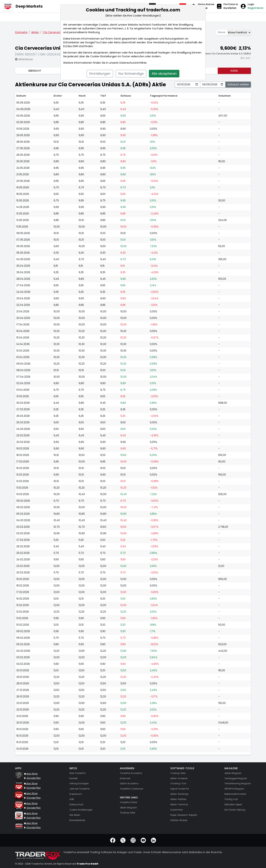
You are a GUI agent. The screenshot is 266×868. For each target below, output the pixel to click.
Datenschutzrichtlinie (133, 63)
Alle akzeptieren (164, 74)
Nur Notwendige (131, 74)
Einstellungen (100, 74)
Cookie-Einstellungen (104, 56)
